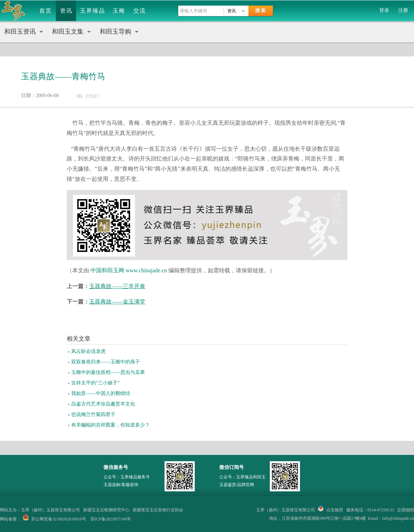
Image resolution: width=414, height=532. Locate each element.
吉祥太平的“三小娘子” (95, 383)
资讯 (66, 11)
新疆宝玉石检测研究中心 (106, 510)
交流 (140, 11)
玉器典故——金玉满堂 (117, 302)
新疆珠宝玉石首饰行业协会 (158, 510)
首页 (46, 11)
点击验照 (330, 510)
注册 (403, 10)
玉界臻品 (93, 11)
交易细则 (406, 510)
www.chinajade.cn (146, 270)
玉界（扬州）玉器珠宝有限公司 (286, 510)
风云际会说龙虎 (88, 351)
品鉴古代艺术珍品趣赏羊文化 (103, 404)
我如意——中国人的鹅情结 (101, 393)
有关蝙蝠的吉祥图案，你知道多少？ (111, 425)
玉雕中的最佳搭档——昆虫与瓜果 (108, 372)
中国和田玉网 (107, 270)
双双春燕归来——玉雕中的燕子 (106, 362)
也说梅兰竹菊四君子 (93, 414)
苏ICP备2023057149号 (111, 519)
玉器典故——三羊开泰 (117, 286)
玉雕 (119, 11)
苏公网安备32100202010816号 (59, 519)
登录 (384, 10)
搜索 (261, 11)
